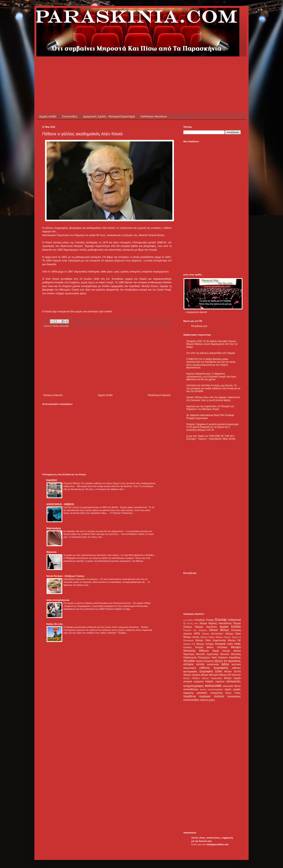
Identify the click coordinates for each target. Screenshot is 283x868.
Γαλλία (55, 326)
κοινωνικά (64, 326)
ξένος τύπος (233, 693)
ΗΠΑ (197, 634)
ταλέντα (204, 700)
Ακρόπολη (212, 627)
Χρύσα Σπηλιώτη (205, 661)
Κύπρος (199, 647)
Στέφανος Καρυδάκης (229, 658)
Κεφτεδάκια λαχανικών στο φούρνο (81, 579)
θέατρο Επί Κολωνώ (230, 675)
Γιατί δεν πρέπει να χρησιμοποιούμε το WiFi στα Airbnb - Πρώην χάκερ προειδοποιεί (105, 507)
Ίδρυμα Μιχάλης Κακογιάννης (216, 623)
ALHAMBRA (189, 620)
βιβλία (225, 664)
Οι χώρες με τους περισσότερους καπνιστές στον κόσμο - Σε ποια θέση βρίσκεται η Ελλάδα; (109, 555)
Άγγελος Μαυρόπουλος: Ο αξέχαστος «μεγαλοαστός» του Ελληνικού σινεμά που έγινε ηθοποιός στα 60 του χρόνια (211, 377)
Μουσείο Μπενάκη (231, 654)
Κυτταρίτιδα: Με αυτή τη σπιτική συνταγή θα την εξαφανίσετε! (94, 531)
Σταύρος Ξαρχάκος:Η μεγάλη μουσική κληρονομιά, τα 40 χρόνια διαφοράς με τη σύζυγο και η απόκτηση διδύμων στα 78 (213, 427)
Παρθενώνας (190, 658)
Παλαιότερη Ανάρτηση (159, 395)
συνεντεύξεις (191, 700)
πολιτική (219, 696)
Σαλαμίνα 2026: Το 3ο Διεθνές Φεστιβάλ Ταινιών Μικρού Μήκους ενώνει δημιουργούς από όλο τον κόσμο (212, 344)
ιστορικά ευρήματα (193, 682)
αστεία (200, 664)
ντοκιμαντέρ (216, 693)
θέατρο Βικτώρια (210, 675)
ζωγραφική (206, 671)
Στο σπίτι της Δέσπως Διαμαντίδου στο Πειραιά (211, 353)
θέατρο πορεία (232, 678)
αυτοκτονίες (213, 664)
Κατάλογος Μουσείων (154, 116)
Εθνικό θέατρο (219, 630)
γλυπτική (236, 664)
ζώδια (219, 671)
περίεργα (205, 696)
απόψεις (189, 664)
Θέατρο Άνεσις (191, 637)
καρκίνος (220, 682)
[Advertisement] (114, 65)
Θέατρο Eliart (233, 634)
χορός (212, 700)
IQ (184, 623)
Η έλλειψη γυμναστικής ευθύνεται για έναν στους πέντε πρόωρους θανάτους (101, 627)
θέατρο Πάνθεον (192, 678)
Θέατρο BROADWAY (213, 634)
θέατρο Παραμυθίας (212, 678)
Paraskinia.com (199, 326)
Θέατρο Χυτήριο (205, 644)
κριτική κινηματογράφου (211, 689)
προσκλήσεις (234, 696)
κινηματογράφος (194, 686)
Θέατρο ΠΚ (234, 640)
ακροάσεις (234, 661)
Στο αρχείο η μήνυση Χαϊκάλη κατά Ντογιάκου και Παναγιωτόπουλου (98, 603)
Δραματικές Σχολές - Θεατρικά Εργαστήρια (109, 116)
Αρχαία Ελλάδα (230, 627)
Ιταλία (230, 644)
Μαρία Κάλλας (221, 651)
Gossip (221, 619)
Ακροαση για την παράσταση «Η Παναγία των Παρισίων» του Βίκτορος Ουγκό (210, 408)
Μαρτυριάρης (54, 528)
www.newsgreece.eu (58, 600)
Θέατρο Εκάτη (207, 637)
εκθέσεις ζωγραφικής (214, 668)
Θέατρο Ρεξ (189, 644)
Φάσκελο (51, 552)
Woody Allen (192, 623)
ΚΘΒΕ (238, 644)
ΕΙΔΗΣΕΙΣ (52, 480)
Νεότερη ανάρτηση (53, 395)
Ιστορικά (220, 644)
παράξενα (190, 696)
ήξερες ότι (221, 661)
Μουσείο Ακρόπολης (207, 654)
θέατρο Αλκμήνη (192, 675)
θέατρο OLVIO (232, 672)
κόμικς (228, 689)
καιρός (209, 681)
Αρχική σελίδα (48, 116)
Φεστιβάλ (189, 661)
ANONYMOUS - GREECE (60, 504)
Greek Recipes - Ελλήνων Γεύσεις (65, 576)
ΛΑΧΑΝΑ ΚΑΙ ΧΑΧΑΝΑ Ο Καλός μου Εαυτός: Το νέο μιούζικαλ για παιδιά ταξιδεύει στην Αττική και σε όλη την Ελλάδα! (213, 388)
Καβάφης (188, 647)
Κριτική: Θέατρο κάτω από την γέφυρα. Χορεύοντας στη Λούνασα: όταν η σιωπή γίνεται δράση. (213, 399)
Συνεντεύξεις (70, 116)
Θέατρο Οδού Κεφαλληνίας (211, 640)
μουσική (202, 693)
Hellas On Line (55, 624)
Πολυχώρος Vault (207, 658)
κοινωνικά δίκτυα (232, 686)
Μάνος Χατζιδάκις (217, 647)
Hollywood (234, 620)
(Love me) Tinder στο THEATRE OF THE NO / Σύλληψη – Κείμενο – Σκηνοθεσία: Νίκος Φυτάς (211, 437)
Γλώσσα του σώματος (195, 630)
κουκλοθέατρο (191, 689)
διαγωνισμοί (190, 668)
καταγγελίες (233, 681)
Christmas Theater (204, 620)
